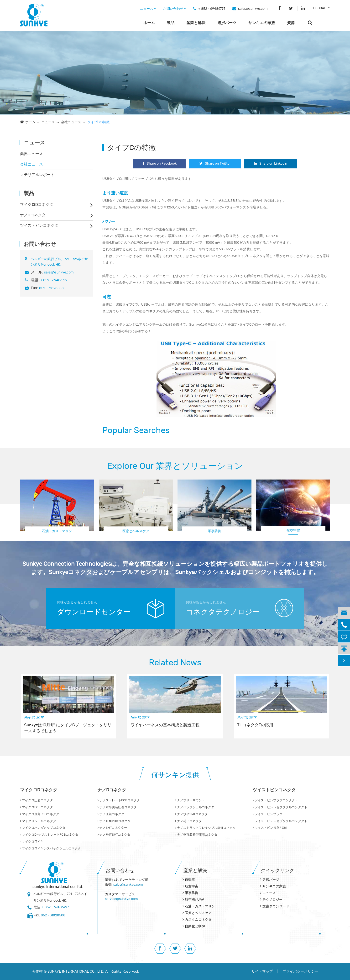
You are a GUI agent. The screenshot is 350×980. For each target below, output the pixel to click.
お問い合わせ (175, 9)
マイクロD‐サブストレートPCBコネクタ (49, 835)
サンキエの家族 (262, 23)
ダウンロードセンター (94, 612)
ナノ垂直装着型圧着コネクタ (196, 835)
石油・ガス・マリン (57, 531)
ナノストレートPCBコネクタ (119, 800)
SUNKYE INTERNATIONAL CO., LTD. (76, 972)
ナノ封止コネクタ (188, 821)
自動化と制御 (195, 926)
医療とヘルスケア (136, 531)
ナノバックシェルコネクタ (195, 807)
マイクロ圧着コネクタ (37, 800)
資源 (291, 23)
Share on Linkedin (271, 164)
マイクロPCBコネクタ (37, 807)
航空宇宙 (293, 531)
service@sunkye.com (121, 899)
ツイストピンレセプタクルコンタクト (280, 807)
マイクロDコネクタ (37, 205)
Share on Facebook (159, 164)
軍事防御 (214, 531)
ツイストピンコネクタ (39, 226)
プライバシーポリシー (300, 972)
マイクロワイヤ (32, 842)
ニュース (148, 9)
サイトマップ (262, 972)
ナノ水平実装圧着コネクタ (117, 807)
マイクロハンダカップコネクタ (43, 828)
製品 (171, 23)
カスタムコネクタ (198, 920)
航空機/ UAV (194, 900)
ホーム (149, 23)
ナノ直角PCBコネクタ (114, 821)
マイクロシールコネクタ (38, 821)
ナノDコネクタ (33, 215)
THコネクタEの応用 (255, 725)
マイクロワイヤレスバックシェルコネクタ (50, 849)
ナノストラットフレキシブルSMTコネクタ (205, 828)
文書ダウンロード (276, 906)
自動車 (190, 880)
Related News (175, 663)
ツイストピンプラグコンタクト (275, 800)
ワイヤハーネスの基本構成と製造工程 (165, 725)
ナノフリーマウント (190, 800)
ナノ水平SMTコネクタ (191, 814)
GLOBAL (320, 8)
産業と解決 (196, 23)
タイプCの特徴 (98, 122)
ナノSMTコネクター (112, 828)
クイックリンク (277, 871)
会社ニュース (71, 122)
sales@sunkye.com (253, 9)
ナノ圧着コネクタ (111, 814)
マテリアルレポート (37, 175)
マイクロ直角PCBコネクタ (40, 814)
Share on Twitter (215, 164)
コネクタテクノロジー (223, 612)
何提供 (175, 775)
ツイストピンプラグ (268, 814)
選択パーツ (227, 23)
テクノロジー (272, 900)
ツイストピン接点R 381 (270, 828)
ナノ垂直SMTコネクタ (114, 835)
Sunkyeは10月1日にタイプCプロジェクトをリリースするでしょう (68, 728)
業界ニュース (31, 154)
